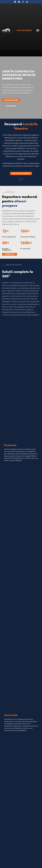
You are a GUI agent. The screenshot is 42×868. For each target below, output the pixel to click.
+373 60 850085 (24, 30)
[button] (38, 30)
